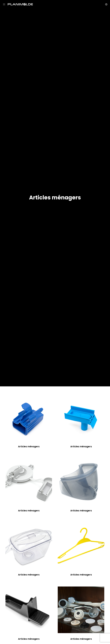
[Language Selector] (105, 4)
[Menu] (5, 4)
